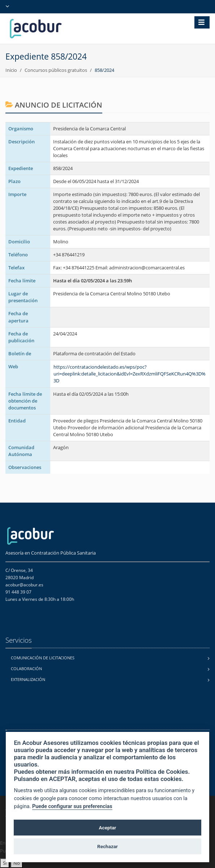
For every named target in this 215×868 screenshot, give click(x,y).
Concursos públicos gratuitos (56, 70)
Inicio (11, 70)
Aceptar (108, 828)
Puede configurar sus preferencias (72, 806)
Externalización (28, 679)
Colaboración (26, 669)
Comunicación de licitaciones (43, 658)
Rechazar (107, 846)
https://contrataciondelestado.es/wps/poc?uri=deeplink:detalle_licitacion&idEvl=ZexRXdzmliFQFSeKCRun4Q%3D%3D (130, 374)
